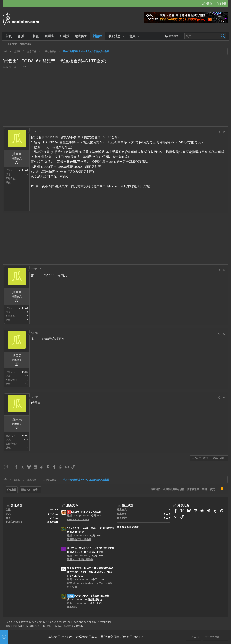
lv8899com (52, 522)
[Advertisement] (115, 96)
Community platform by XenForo (38, 622)
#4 (224, 397)
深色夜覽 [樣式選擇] (12, 490)
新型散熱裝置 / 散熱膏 (79, 539)
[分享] (218, 132)
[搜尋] (202, 36)
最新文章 (72, 505)
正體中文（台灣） (31, 490)
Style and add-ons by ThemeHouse (92, 622)
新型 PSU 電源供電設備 (80, 559)
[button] (27, 36)
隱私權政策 (193, 489)
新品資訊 (72, 607)
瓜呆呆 (9, 67)
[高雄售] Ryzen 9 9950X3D (84, 512)
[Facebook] (224, 624)
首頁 (212, 489)
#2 (224, 270)
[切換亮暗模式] (170, 36)
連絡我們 (155, 489)
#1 (224, 132)
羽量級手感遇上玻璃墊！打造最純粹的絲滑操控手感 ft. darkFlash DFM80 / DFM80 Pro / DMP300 (90, 572)
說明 (204, 489)
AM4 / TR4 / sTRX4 (78, 519)
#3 (224, 334)
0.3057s (59, 626)
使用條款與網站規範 (173, 489)
